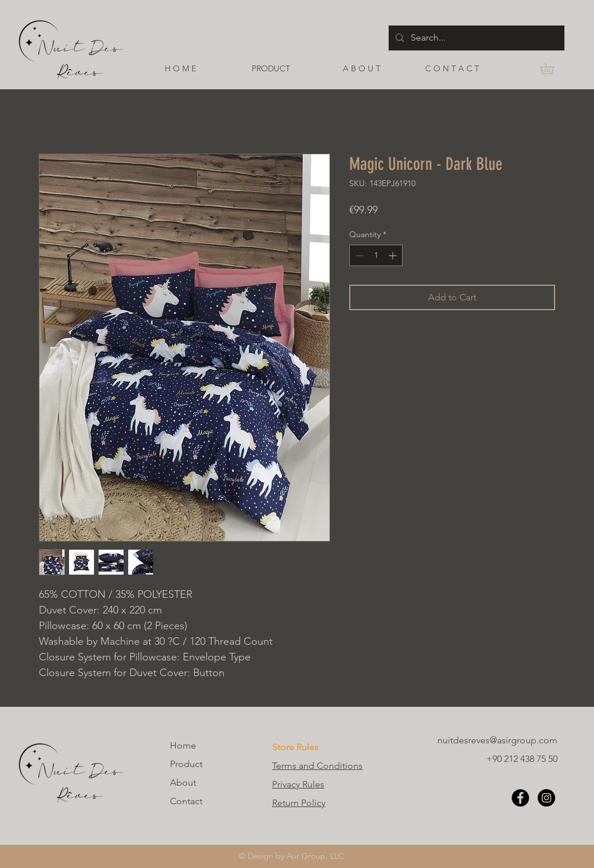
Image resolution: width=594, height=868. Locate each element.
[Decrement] (358, 255)
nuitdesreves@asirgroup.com (497, 740)
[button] (553, 68)
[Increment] (394, 255)
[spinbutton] (376, 255)
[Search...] (475, 38)
